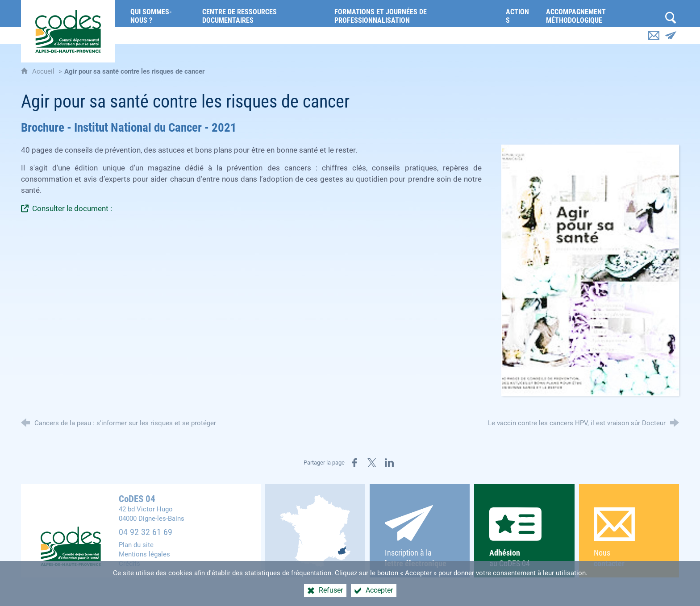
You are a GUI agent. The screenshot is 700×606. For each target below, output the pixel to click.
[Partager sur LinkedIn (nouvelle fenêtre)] (389, 463)
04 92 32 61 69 (146, 532)
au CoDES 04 (524, 538)
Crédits (129, 564)
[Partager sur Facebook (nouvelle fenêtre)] (354, 463)
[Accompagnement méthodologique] (601, 13)
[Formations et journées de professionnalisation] (413, 13)
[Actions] (519, 13)
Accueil (44, 71)
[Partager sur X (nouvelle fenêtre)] (372, 463)
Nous (629, 538)
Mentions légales (144, 554)
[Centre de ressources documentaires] (262, 13)
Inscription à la (420, 537)
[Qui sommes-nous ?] (160, 13)
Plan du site (136, 545)
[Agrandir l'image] (590, 270)
